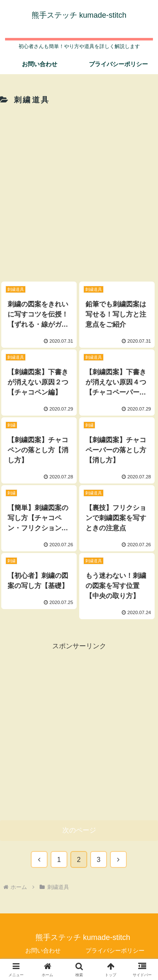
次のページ (79, 830)
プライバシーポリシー (115, 950)
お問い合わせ (43, 950)
